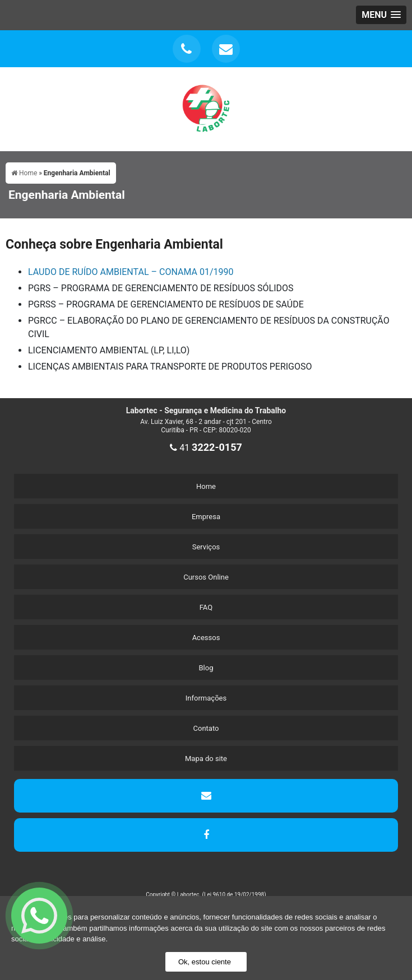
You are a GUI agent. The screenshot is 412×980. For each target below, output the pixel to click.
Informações (206, 698)
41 (206, 448)
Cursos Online (206, 577)
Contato (206, 728)
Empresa (206, 517)
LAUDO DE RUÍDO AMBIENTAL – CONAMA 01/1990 (131, 272)
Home (206, 486)
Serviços (206, 547)
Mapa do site (206, 759)
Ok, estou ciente (205, 962)
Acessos (206, 638)
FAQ (206, 607)
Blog (206, 668)
